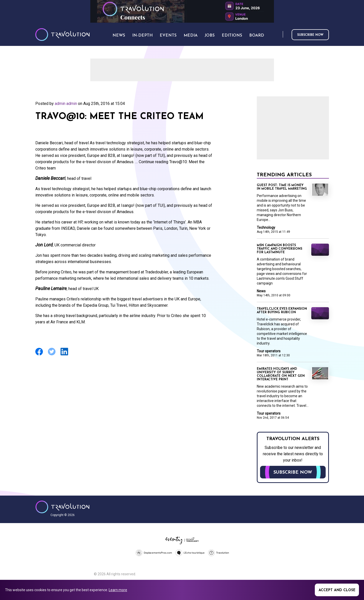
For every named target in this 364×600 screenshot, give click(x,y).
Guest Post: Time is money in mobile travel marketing (282, 187)
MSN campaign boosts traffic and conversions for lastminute (279, 249)
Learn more (118, 590)
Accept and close (337, 590)
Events (168, 36)
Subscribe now (310, 35)
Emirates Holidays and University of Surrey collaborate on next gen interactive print (281, 374)
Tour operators (269, 351)
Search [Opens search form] (278, 35)
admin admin (66, 104)
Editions (232, 36)
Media (191, 36)
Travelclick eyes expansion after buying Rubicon (282, 311)
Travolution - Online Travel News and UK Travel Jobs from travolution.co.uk (62, 507)
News (261, 291)
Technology (266, 227)
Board (257, 36)
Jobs (210, 36)
